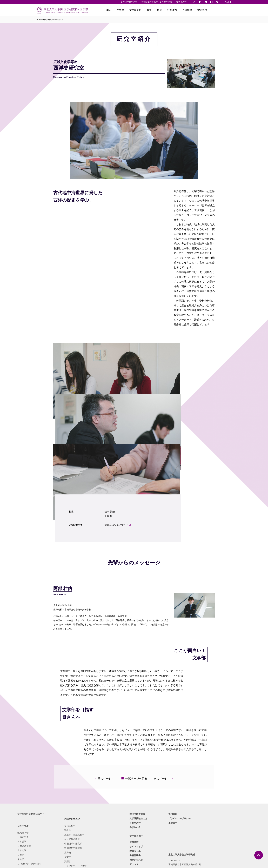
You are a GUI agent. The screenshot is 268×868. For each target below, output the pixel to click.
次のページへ (167, 718)
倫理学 (98, 789)
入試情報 (209, 10)
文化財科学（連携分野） (49, 816)
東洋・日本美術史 (104, 794)
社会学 (98, 811)
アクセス (134, 817)
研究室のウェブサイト (183, 431)
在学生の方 (181, 2)
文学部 (142, 10)
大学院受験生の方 (150, 2)
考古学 (40, 811)
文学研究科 (157, 10)
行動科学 (99, 816)
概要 (131, 10)
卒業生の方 (167, 2)
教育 (171, 10)
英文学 (69, 816)
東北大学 (164, 775)
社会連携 (194, 10)
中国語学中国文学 (75, 802)
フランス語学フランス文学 (79, 829)
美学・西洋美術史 (104, 798)
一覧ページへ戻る (136, 718)
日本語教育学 (43, 798)
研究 (181, 10)
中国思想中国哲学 (75, 807)
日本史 (40, 807)
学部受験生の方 (130, 2)
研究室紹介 (52, 20)
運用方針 (164, 766)
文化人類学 (71, 785)
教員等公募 (135, 804)
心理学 (98, 802)
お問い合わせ (136, 813)
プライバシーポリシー (171, 770)
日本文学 (41, 802)
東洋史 (69, 811)
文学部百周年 (136, 789)
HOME (39, 20)
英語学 (69, 820)
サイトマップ (136, 799)
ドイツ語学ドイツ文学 (77, 825)
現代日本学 (42, 785)
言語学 (98, 807)
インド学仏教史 (74, 798)
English (228, 2)
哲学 (97, 785)
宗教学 (69, 789)
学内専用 (224, 10)
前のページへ (101, 718)
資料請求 (134, 795)
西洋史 (61, 20)
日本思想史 (42, 789)
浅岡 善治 (176, 418)
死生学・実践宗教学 (76, 794)
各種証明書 (135, 808)
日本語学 (41, 794)
